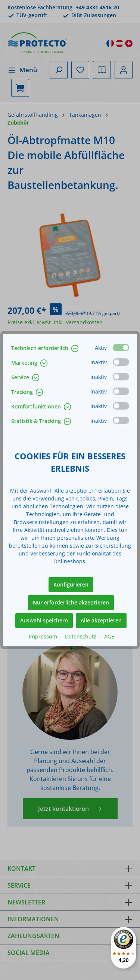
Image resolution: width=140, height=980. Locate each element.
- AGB (108, 636)
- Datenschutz (80, 636)
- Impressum (42, 636)
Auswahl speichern (44, 620)
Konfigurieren (71, 584)
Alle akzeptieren (101, 620)
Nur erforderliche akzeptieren (71, 602)
